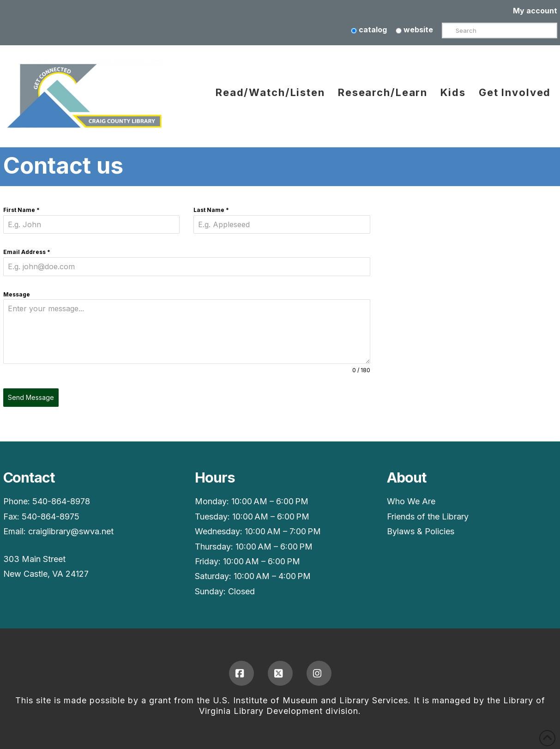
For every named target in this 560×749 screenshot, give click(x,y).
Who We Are (411, 501)
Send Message (31, 397)
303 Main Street (34, 559)
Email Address (27, 252)
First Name (21, 210)
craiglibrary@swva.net (71, 531)
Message (17, 294)
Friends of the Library (428, 516)
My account (535, 11)
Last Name (211, 210)
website (414, 30)
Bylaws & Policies (421, 531)
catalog (369, 30)
